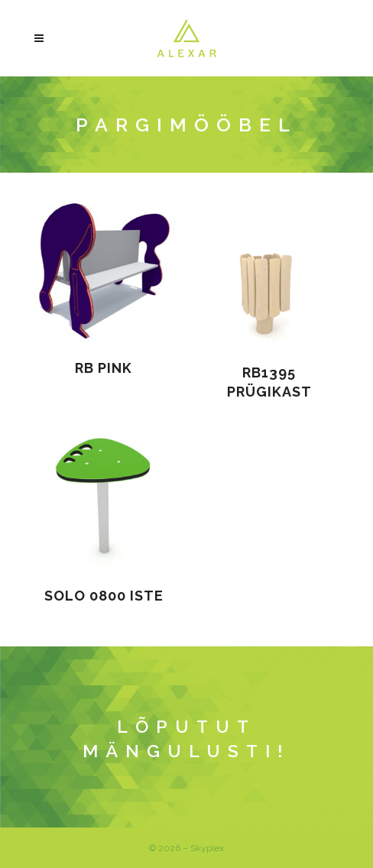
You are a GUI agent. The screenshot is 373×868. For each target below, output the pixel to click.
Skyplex (207, 848)
